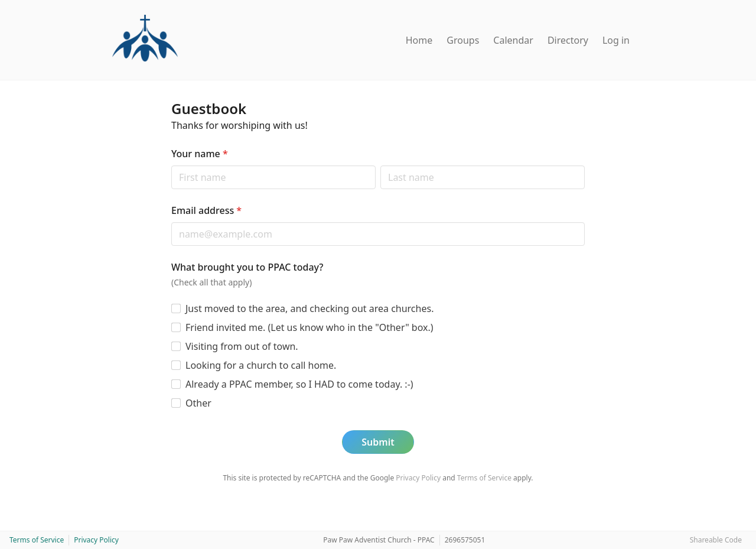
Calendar (513, 40)
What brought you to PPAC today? (247, 267)
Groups (463, 40)
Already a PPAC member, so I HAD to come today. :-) (299, 384)
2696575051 (465, 540)
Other (198, 403)
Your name (200, 154)
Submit (378, 442)
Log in (616, 40)
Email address (206, 210)
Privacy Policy (418, 478)
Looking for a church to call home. (261, 365)
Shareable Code (716, 540)
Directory (568, 40)
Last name (380, 165)
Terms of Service (484, 478)
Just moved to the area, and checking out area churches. (309, 308)
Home (419, 40)
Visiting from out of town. (242, 346)
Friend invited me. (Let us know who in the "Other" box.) (309, 327)
